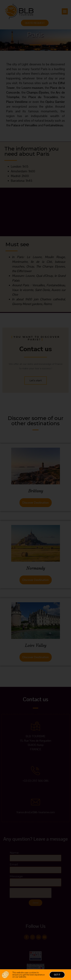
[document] (35, 490)
